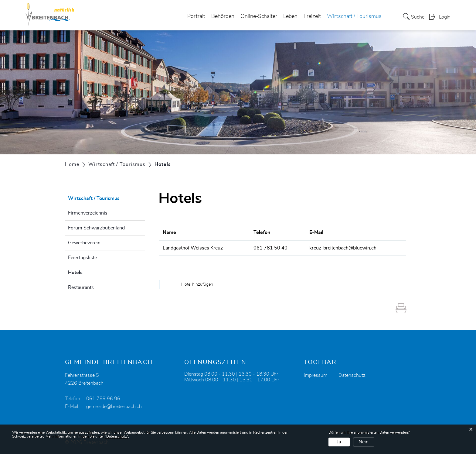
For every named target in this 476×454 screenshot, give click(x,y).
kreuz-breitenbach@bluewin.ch (343, 248)
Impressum (316, 375)
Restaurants (81, 287)
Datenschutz (352, 375)
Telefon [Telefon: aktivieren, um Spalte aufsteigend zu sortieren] (262, 232)
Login (445, 17)
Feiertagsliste (82, 258)
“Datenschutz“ (116, 436)
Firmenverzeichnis (88, 213)
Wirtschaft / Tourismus (354, 16)
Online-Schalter (259, 16)
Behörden (223, 16)
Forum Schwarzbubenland (96, 228)
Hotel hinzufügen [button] (197, 284)
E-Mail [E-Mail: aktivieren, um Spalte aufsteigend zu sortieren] (316, 232)
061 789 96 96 (103, 399)
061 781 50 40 (270, 248)
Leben (290, 16)
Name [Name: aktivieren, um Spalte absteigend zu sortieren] (169, 232)
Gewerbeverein (84, 243)
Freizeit (312, 16)
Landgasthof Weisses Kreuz (193, 248)
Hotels (90, 272)
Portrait (196, 16)
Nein (364, 442)
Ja (339, 442)
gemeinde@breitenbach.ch (114, 407)
